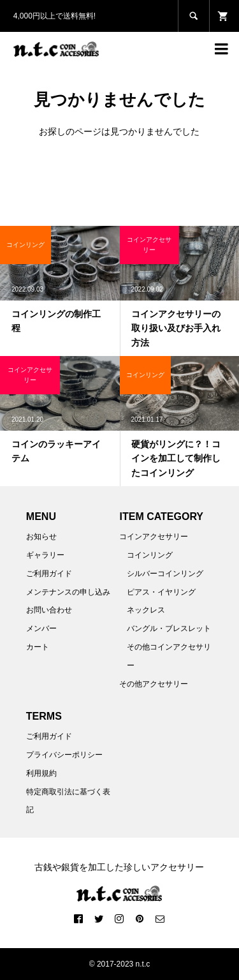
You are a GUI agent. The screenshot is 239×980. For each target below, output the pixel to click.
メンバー (41, 628)
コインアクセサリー (154, 537)
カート (38, 647)
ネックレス (146, 610)
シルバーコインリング (165, 574)
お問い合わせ (49, 610)
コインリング (150, 555)
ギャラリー (45, 555)
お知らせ (41, 537)
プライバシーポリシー (64, 755)
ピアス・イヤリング (161, 592)
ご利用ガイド (49, 574)
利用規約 (41, 773)
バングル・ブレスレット (169, 628)
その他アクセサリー (154, 684)
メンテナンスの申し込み (68, 592)
